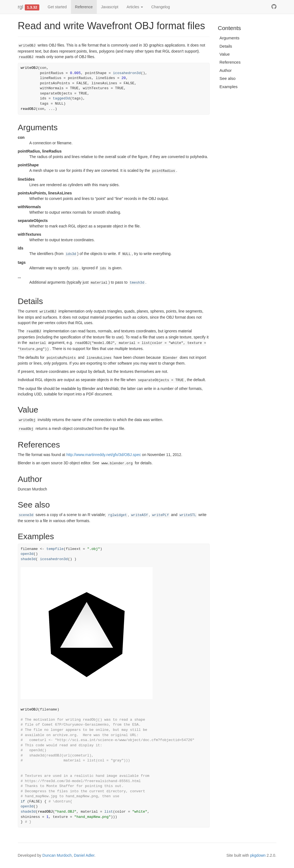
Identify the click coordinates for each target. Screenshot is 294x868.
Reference (84, 7)
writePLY (160, 515)
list (108, 812)
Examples (229, 87)
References (230, 62)
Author (226, 70)
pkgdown (258, 855)
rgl (21, 7)
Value (225, 54)
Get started (57, 7)
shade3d (28, 559)
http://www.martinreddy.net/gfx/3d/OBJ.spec (104, 455)
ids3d (71, 254)
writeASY (139, 515)
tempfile (55, 549)
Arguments (230, 38)
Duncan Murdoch (57, 855)
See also (227, 78)
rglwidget (117, 515)
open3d (27, 554)
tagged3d (61, 98)
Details (226, 46)
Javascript (110, 7)
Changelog (161, 7)
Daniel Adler (84, 855)
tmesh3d (137, 283)
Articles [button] (135, 7)
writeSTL (188, 515)
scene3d (26, 515)
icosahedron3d (127, 73)
